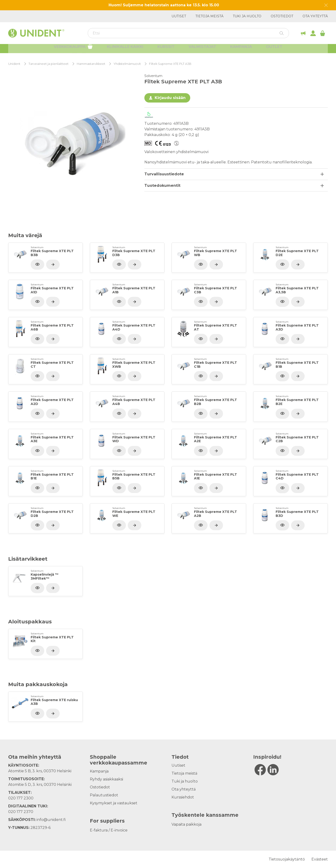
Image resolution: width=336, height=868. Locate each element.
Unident (14, 64)
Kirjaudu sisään (170, 98)
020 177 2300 (21, 798)
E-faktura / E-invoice (109, 830)
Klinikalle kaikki (125, 50)
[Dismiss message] (326, 5)
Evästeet (320, 859)
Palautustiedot (104, 795)
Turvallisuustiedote (164, 174)
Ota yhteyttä (315, 16)
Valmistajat (202, 50)
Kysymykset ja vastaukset (114, 803)
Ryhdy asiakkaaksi (106, 779)
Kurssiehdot (183, 797)
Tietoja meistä (209, 16)
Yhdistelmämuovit (127, 64)
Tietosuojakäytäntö (287, 859)
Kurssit (166, 50)
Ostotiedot (282, 16)
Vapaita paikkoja (186, 824)
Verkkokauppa (73, 50)
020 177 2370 (21, 812)
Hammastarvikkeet (91, 64)
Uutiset (179, 16)
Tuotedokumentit (162, 186)
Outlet (274, 50)
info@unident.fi (51, 820)
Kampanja (241, 50)
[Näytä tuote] (53, 265)
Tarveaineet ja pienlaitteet (49, 64)
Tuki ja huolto (247, 16)
